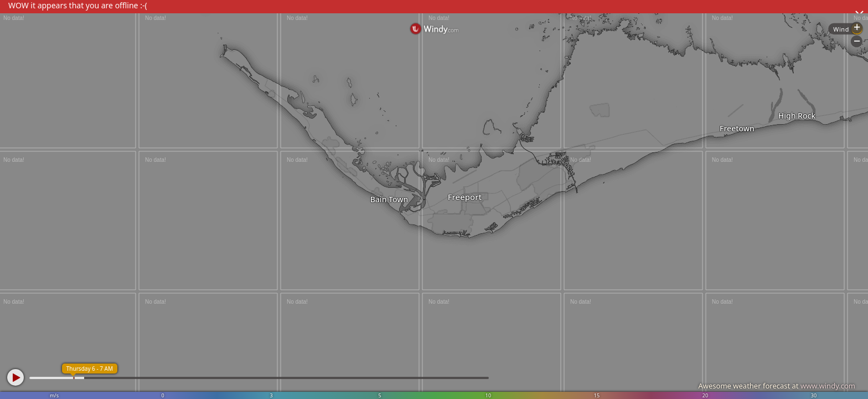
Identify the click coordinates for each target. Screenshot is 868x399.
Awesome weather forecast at (777, 386)
